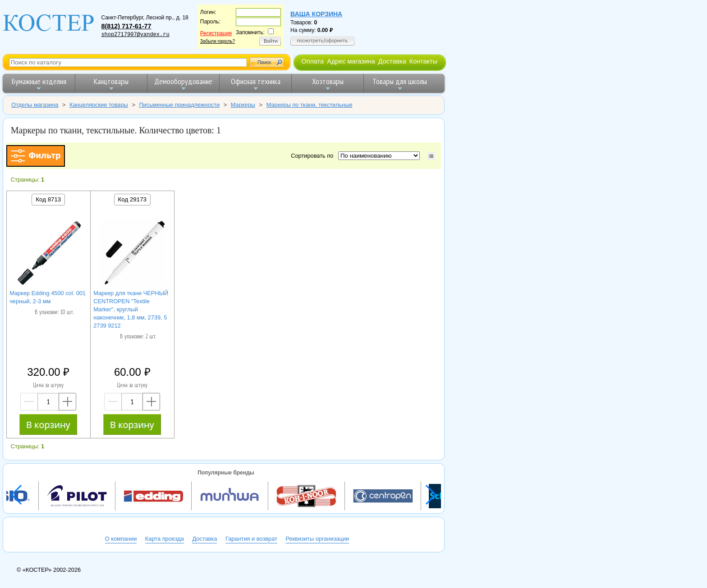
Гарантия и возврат (251, 539)
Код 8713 (48, 199)
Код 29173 (132, 199)
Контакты (423, 61)
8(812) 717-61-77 (126, 26)
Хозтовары (328, 84)
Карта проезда (165, 539)
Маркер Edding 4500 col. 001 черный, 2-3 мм (48, 297)
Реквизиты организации (317, 539)
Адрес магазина (351, 61)
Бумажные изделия (39, 84)
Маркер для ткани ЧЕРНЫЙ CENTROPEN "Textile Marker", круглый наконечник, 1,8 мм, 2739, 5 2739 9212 (131, 309)
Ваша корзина (316, 14)
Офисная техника (256, 84)
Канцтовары (111, 84)
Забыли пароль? (218, 41)
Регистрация (216, 33)
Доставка (392, 61)
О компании (121, 539)
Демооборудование (183, 84)
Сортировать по (314, 156)
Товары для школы (400, 84)
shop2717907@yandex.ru (135, 35)
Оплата (312, 61)
